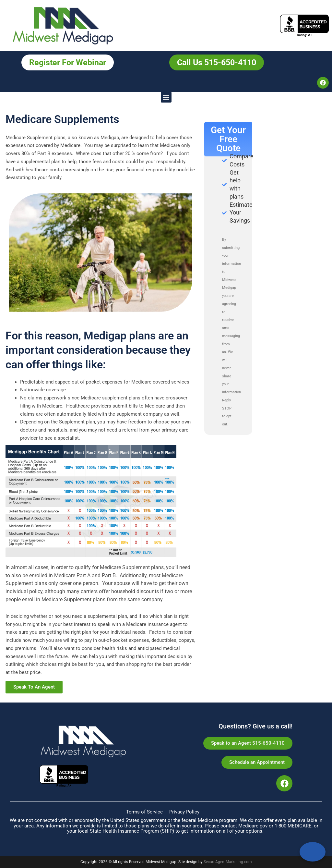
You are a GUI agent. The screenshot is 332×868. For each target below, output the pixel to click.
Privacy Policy (184, 812)
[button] (166, 97)
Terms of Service (144, 812)
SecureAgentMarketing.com (228, 862)
